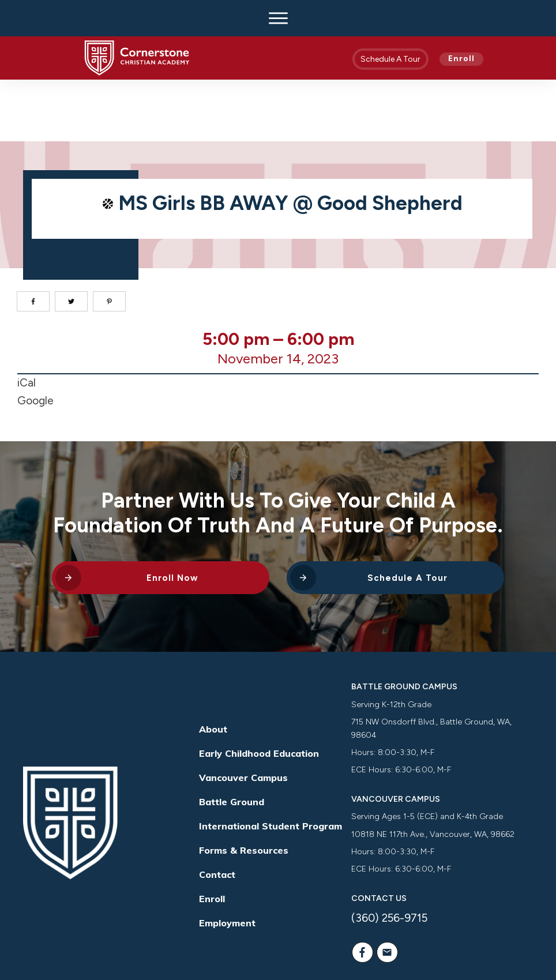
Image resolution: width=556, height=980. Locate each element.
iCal (27, 321)
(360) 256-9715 (389, 856)
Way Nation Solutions (444, 947)
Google (35, 339)
